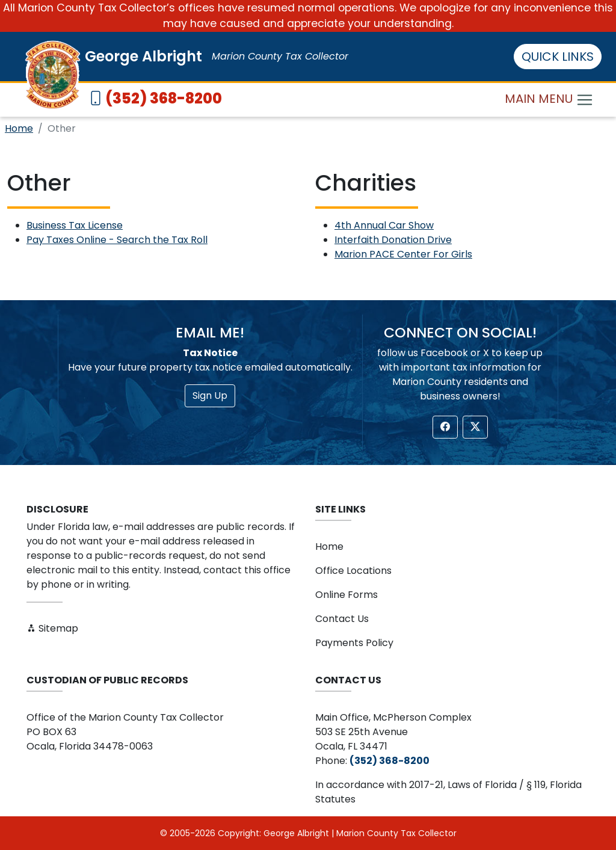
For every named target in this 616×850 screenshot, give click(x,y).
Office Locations (353, 571)
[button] (445, 427)
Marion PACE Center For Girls (403, 254)
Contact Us (342, 619)
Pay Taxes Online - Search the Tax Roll (117, 240)
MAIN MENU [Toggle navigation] (549, 100)
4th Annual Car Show (384, 225)
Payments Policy (354, 643)
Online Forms (346, 595)
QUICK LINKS (558, 57)
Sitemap (52, 628)
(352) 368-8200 (164, 98)
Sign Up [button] (210, 396)
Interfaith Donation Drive (393, 240)
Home (19, 128)
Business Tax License (75, 225)
